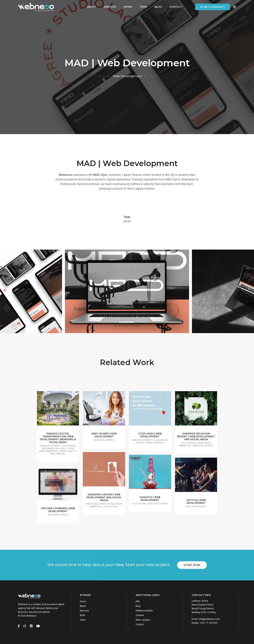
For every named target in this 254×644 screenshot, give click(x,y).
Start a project (213, 7)
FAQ (138, 601)
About (92, 7)
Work (128, 7)
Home (83, 601)
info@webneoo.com (209, 619)
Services (110, 7)
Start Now (192, 565)
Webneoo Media (144, 611)
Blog (158, 7)
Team (143, 7)
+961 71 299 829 (209, 623)
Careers (140, 615)
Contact (176, 7)
